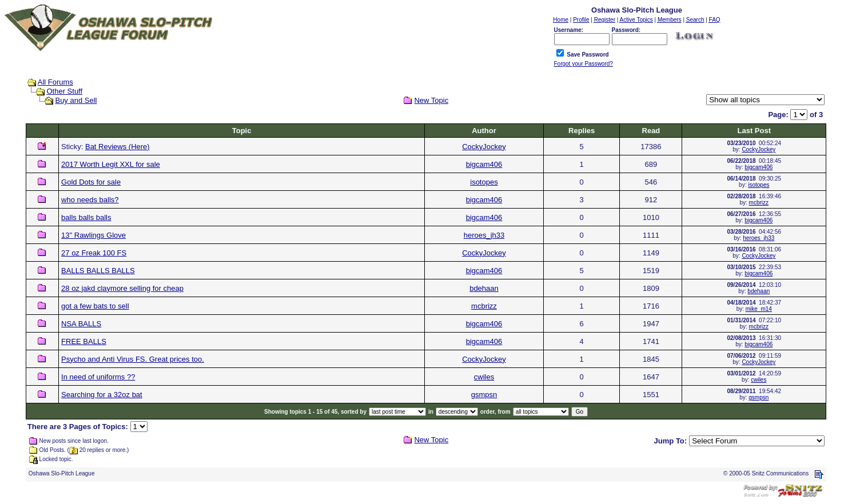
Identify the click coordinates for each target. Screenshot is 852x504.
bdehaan (484, 288)
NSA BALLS (81, 324)
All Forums (55, 82)
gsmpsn (484, 395)
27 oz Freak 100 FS (94, 253)
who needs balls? (90, 200)
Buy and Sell (76, 100)
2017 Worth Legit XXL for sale (111, 164)
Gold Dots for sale (91, 182)
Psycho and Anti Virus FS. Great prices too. (133, 359)
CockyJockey (484, 147)
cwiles (484, 377)
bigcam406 (484, 164)
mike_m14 (759, 309)
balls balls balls (86, 217)
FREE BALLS (84, 341)
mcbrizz (759, 203)
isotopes (484, 182)
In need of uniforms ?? (98, 377)
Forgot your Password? (584, 64)
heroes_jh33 (484, 235)
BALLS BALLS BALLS (98, 271)
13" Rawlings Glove (93, 235)
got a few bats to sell (95, 306)
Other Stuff (64, 91)
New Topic (431, 100)
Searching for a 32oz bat (102, 395)
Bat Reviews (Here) (118, 147)
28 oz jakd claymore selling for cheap (122, 288)
